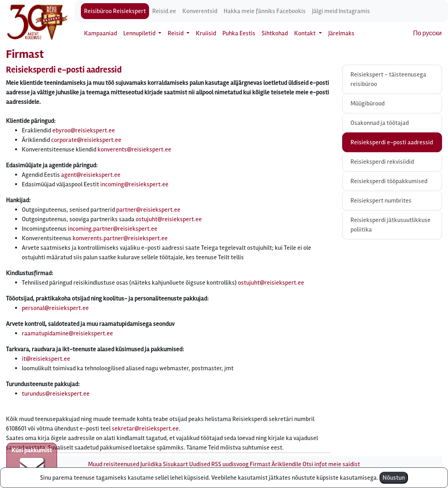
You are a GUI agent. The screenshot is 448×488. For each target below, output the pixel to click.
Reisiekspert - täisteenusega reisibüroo (388, 79)
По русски (427, 33)
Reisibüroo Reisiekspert (115, 11)
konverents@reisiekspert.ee (134, 149)
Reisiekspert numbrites (381, 201)
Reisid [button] (176, 33)
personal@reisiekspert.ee (55, 308)
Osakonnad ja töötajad (380, 123)
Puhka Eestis (239, 33)
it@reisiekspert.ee (46, 359)
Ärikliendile (286, 464)
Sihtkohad (275, 33)
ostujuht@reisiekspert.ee (169, 219)
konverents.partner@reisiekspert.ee (120, 238)
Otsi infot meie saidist (331, 464)
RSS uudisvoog (230, 464)
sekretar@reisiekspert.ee (145, 429)
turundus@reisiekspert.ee (56, 394)
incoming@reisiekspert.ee (134, 184)
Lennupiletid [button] (140, 33)
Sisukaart (175, 464)
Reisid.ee (164, 11)
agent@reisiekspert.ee (91, 175)
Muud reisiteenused (114, 464)
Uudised (200, 464)
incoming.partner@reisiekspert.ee (113, 229)
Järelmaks (341, 33)
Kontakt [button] (305, 33)
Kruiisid (206, 33)
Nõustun (394, 478)
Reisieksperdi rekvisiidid (382, 162)
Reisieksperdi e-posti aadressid (392, 142)
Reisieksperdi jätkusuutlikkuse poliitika (391, 225)
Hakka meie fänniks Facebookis (265, 11)
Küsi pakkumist (32, 463)
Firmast (260, 464)
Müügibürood (368, 103)
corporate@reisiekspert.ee (86, 140)
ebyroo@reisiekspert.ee (84, 130)
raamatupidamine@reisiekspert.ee (67, 333)
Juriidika (151, 464)
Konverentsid (200, 11)
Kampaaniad (101, 33)
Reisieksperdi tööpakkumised (389, 181)
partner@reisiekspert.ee (148, 210)
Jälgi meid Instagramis (341, 11)
